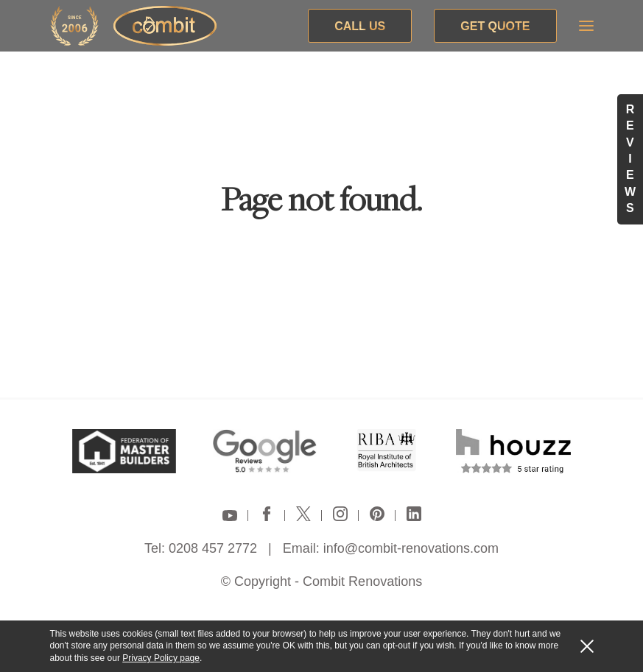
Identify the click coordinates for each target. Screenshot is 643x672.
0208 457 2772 (213, 548)
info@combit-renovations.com (411, 548)
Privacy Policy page (161, 658)
